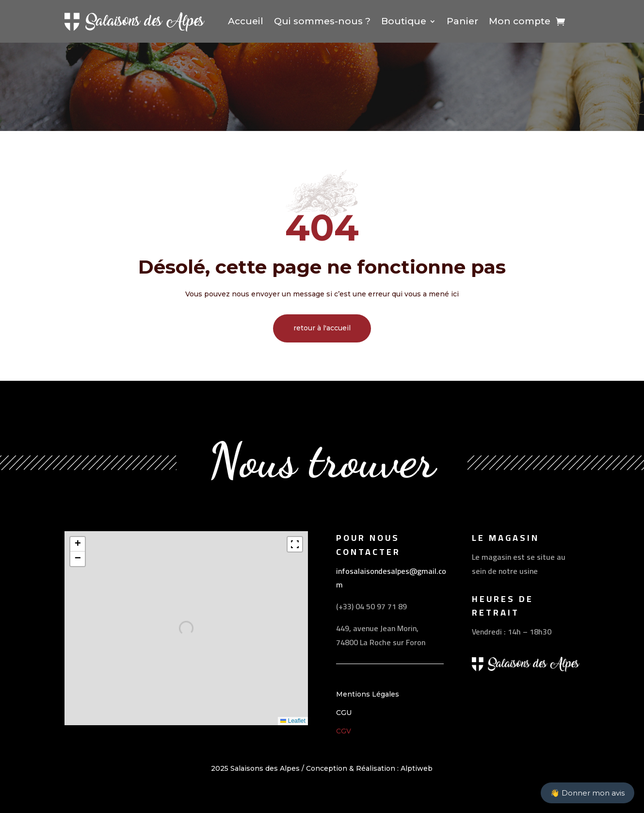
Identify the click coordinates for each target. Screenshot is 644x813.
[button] (78, 544)
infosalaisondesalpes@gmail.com (391, 578)
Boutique (404, 21)
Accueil (246, 21)
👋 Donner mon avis (588, 793)
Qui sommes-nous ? (322, 21)
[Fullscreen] (295, 544)
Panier (462, 21)
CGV (344, 731)
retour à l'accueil (322, 328)
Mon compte (520, 21)
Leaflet (293, 721)
